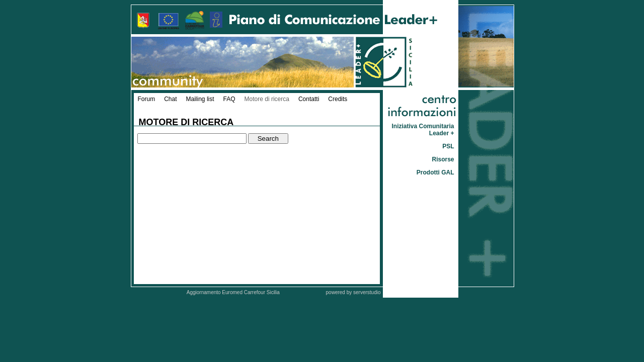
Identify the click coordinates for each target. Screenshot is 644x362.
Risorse (443, 159)
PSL (448, 146)
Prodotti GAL (435, 172)
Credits (338, 99)
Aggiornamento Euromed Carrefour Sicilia (234, 292)
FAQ (229, 99)
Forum (147, 99)
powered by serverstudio (353, 292)
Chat (170, 99)
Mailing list (200, 99)
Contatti (309, 99)
